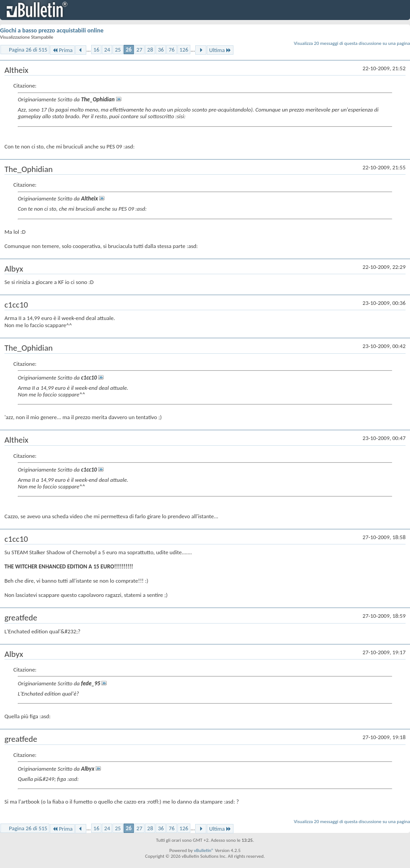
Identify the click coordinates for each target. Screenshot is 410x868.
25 (118, 50)
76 (171, 50)
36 (161, 50)
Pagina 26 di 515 (28, 50)
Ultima (220, 50)
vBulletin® (204, 850)
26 (129, 50)
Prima (62, 50)
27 (139, 50)
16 (96, 50)
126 (184, 50)
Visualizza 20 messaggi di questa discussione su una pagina (352, 43)
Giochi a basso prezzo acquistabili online (52, 30)
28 (150, 50)
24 (107, 50)
